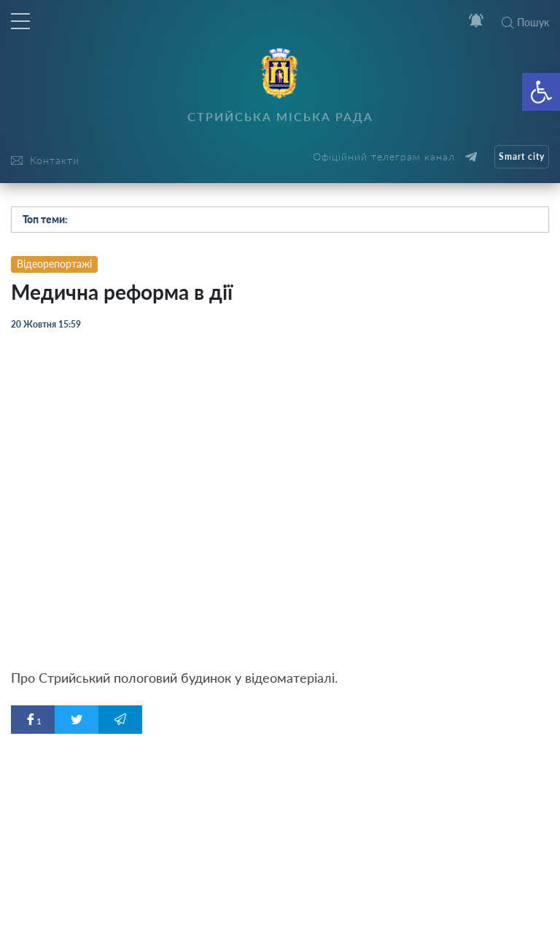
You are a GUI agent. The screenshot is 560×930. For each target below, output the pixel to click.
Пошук (525, 22)
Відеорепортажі (54, 264)
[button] (541, 92)
